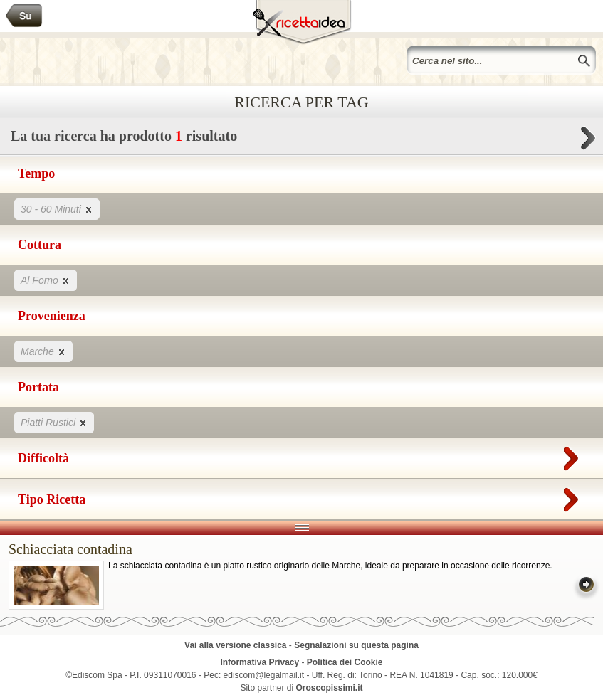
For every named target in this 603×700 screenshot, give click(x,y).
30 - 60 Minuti (57, 209)
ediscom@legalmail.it (264, 675)
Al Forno (46, 280)
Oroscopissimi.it (330, 688)
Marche (43, 351)
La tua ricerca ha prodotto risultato (301, 140)
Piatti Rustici (54, 422)
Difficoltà (301, 455)
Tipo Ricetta (301, 497)
